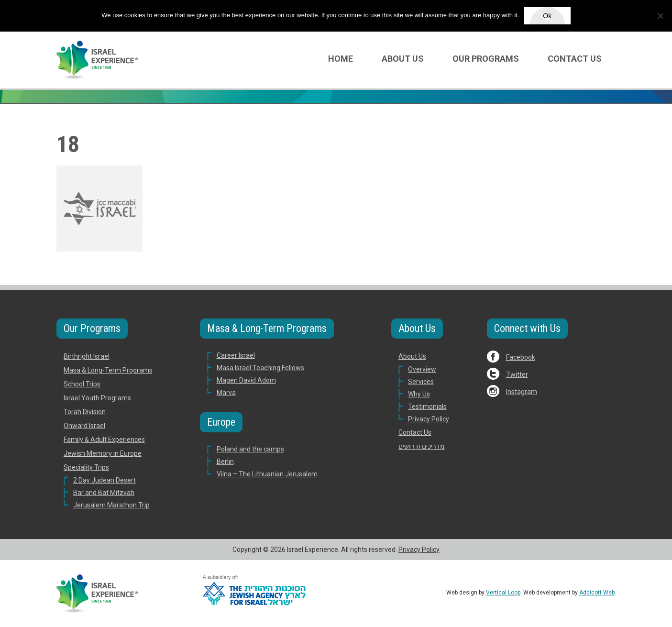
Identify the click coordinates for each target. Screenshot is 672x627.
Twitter (517, 374)
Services (421, 382)
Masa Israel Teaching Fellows (260, 368)
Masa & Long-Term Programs (108, 370)
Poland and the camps (250, 449)
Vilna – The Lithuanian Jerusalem (267, 474)
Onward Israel (84, 426)
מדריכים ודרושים (422, 446)
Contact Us (575, 59)
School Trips (82, 384)
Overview (422, 369)
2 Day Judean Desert (105, 480)
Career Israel (236, 355)
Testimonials (427, 407)
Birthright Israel (87, 356)
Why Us (419, 394)
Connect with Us (527, 328)
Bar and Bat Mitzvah (104, 493)
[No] (660, 16)
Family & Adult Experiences (104, 440)
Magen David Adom (246, 380)
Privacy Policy (429, 419)
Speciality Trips (86, 467)
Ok (547, 16)
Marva (226, 393)
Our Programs (486, 59)
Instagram (522, 392)
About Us (403, 59)
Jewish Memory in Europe (103, 453)
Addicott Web (597, 593)
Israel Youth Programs (97, 398)
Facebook (521, 357)
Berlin (225, 462)
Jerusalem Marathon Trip (111, 505)
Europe (221, 422)
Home (341, 59)
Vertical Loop (503, 593)
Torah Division (85, 412)
